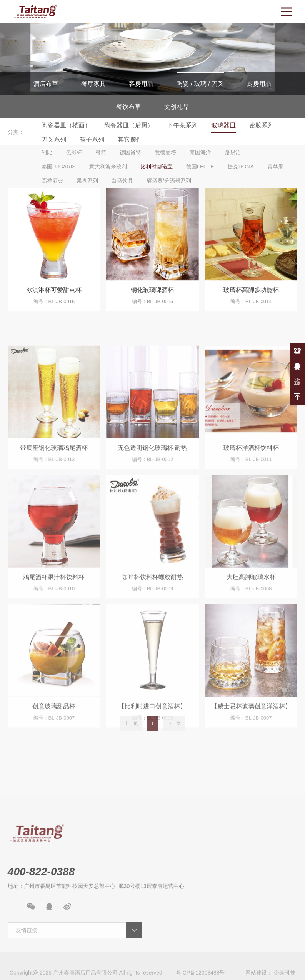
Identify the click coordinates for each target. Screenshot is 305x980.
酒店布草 (46, 84)
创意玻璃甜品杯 (54, 746)
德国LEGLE (200, 167)
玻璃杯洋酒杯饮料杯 (251, 487)
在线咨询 (297, 366)
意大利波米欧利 (108, 167)
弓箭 (101, 152)
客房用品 (141, 84)
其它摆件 (130, 139)
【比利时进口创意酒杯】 (152, 746)
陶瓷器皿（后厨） (129, 125)
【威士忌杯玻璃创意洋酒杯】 (251, 746)
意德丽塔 (165, 152)
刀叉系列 (54, 139)
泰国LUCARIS (59, 167)
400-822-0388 (297, 351)
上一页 (131, 731)
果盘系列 (87, 181)
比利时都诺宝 (157, 167)
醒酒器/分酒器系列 (169, 181)
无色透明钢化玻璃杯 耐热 (152, 487)
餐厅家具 (93, 84)
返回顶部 (297, 397)
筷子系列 (92, 139)
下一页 (174, 731)
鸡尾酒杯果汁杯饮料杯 (54, 617)
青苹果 (275, 167)
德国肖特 (130, 152)
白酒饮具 (122, 181)
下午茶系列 (182, 125)
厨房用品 (259, 84)
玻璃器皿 (223, 125)
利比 (47, 152)
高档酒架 (52, 181)
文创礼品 (177, 107)
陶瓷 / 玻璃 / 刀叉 (200, 84)
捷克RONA (241, 167)
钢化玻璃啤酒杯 (152, 294)
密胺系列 (262, 125)
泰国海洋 (200, 152)
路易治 (233, 152)
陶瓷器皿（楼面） (66, 125)
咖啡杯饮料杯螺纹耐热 (152, 617)
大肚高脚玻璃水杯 (251, 617)
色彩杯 (74, 152)
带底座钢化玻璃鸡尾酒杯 (54, 487)
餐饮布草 (128, 107)
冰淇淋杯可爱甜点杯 (54, 294)
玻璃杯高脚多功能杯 (251, 294)
